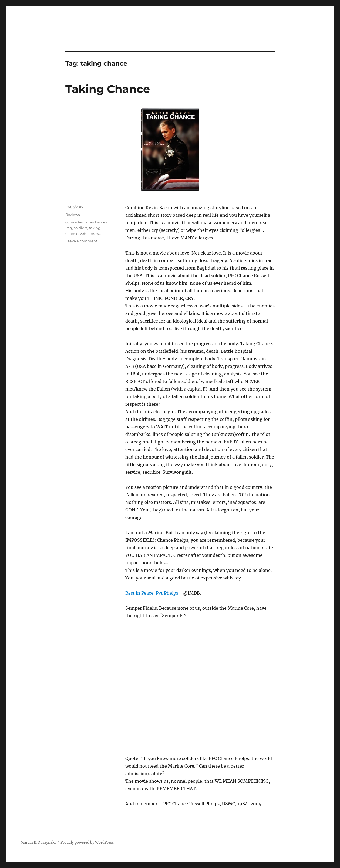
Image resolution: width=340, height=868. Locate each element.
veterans (87, 233)
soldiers (80, 228)
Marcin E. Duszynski (38, 842)
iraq (69, 228)
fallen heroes (96, 222)
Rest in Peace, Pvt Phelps (152, 593)
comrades (74, 222)
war (100, 233)
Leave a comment (81, 241)
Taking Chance (108, 89)
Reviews (73, 215)
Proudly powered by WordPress (87, 842)
